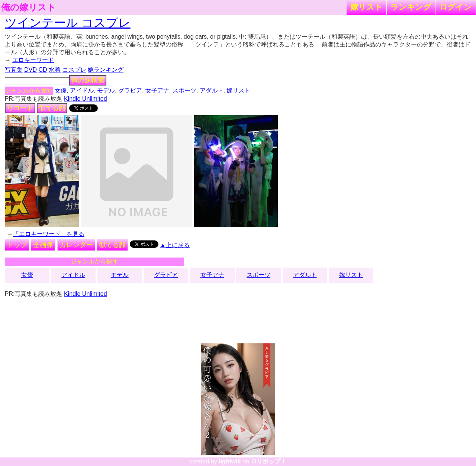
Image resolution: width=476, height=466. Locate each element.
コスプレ (74, 70)
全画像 (43, 245)
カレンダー (76, 245)
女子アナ (157, 90)
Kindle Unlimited (86, 99)
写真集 (14, 70)
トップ (17, 245)
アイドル (82, 90)
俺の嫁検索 (88, 80)
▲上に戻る (175, 245)
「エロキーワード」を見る (49, 234)
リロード (20, 108)
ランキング (411, 7)
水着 (55, 70)
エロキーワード (33, 60)
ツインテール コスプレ (68, 23)
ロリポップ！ (268, 461)
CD (43, 70)
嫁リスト (366, 7)
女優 (61, 90)
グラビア (130, 90)
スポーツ (184, 90)
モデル (106, 90)
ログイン (456, 7)
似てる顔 (52, 108)
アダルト (212, 90)
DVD (30, 70)
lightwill (230, 461)
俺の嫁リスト (29, 7)
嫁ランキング (106, 70)
